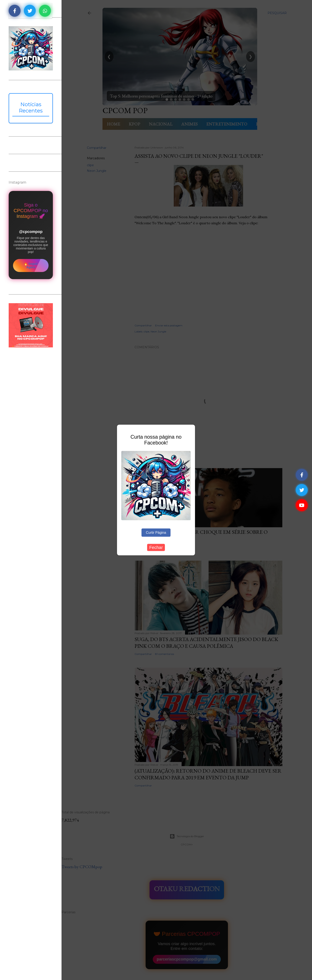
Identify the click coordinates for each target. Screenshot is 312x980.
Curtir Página (156, 532)
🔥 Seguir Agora (31, 265)
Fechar (156, 547)
